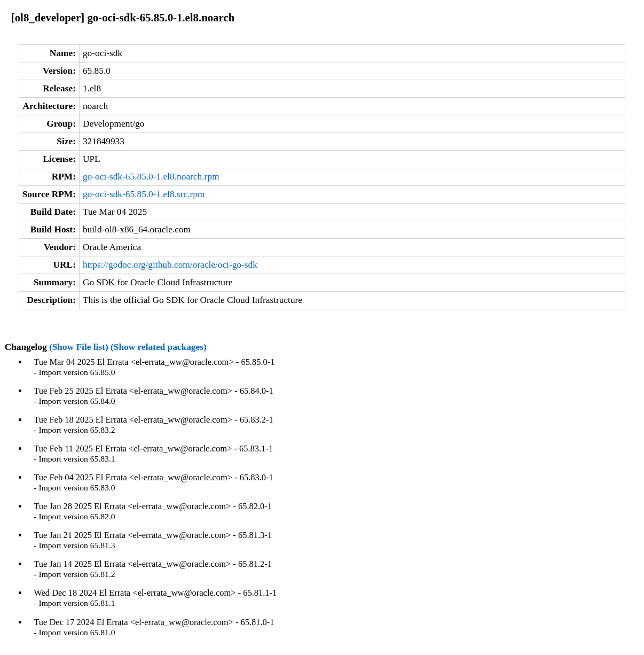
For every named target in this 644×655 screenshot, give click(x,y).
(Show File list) (79, 347)
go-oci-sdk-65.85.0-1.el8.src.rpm (144, 194)
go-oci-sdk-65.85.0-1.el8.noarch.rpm (151, 177)
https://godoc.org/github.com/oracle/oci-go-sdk (170, 265)
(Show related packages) (159, 347)
